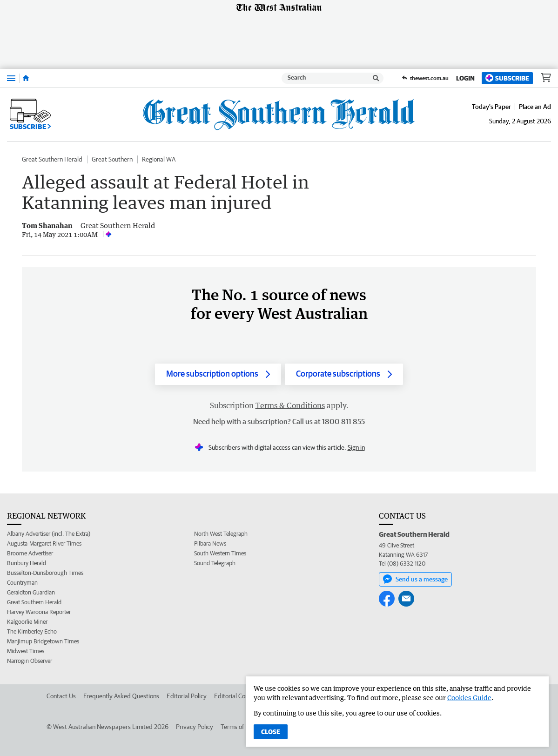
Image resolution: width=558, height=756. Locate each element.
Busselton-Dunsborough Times (45, 573)
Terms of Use (238, 727)
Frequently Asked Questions (121, 696)
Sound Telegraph (215, 563)
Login (465, 78)
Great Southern (112, 159)
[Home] (26, 78)
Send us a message (415, 579)
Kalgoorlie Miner (27, 622)
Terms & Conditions (290, 405)
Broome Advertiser (30, 553)
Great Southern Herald (52, 159)
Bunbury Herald (27, 563)
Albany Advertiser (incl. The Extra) (49, 534)
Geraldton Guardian (31, 592)
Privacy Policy (195, 727)
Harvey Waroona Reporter (39, 612)
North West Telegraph (221, 534)
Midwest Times (26, 651)
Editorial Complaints (241, 696)
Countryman (22, 583)
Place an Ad (535, 107)
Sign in (356, 447)
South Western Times (220, 553)
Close (271, 732)
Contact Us (61, 696)
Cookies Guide (469, 698)
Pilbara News (210, 543)
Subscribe (507, 78)
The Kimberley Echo (32, 631)
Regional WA (159, 159)
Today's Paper (491, 107)
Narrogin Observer (30, 661)
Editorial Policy (187, 696)
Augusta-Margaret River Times (44, 543)
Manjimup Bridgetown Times (43, 641)
